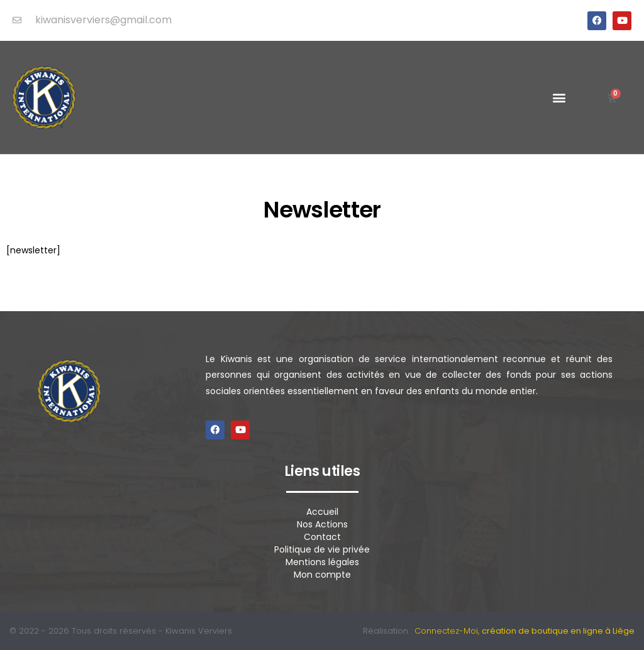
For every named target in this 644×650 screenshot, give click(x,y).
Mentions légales (322, 562)
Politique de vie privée (322, 549)
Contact (322, 537)
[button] (559, 98)
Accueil (322, 512)
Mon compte (322, 575)
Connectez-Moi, (525, 631)
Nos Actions (322, 524)
